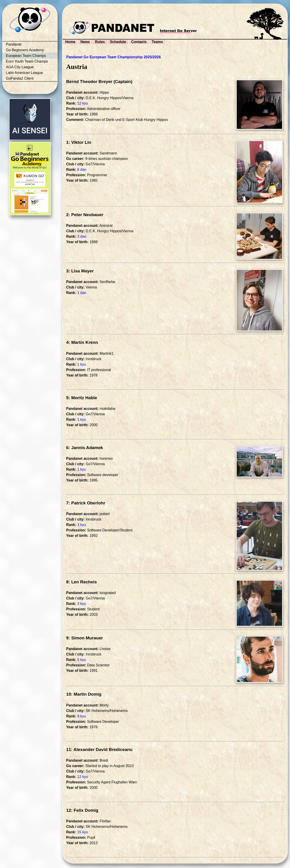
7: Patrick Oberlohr (86, 503)
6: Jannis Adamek (85, 448)
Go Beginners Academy (25, 50)
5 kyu (82, 660)
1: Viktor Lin (79, 142)
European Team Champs (26, 56)
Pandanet (14, 44)
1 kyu (82, 364)
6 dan (82, 170)
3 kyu (82, 525)
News (85, 42)
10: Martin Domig (84, 694)
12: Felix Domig (82, 810)
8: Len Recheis (81, 582)
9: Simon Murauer (85, 638)
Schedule (118, 42)
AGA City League (20, 67)
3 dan (82, 236)
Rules (100, 42)
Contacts (139, 42)
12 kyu (83, 103)
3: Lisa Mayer (80, 271)
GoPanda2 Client (20, 78)
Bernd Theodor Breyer (89, 82)
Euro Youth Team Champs (27, 61)
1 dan (82, 293)
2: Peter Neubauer (85, 215)
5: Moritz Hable (82, 398)
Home (70, 42)
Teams (157, 42)
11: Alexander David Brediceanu (99, 749)
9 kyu (82, 716)
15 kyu (83, 832)
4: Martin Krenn (82, 342)
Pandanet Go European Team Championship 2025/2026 (114, 57)
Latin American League (24, 73)
